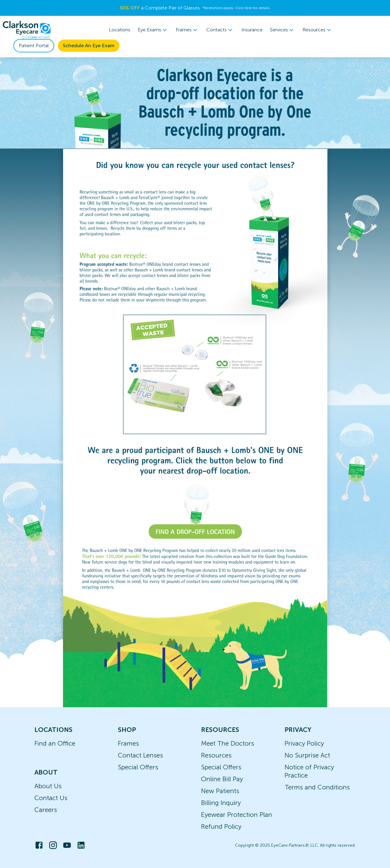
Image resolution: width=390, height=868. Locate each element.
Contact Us (51, 798)
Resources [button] (318, 30)
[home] (27, 30)
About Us (48, 786)
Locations (120, 30)
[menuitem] (153, 30)
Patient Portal (34, 46)
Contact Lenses (140, 755)
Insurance (252, 30)
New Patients (220, 791)
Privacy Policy (304, 743)
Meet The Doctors (228, 743)
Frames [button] (187, 30)
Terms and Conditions (317, 787)
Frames (128, 743)
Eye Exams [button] (153, 30)
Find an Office (55, 743)
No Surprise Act (307, 755)
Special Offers (138, 767)
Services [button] (283, 30)
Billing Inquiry (221, 803)
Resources (216, 755)
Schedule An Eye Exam (89, 46)
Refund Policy (221, 826)
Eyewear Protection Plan (237, 815)
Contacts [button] (220, 30)
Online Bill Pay (222, 779)
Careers (46, 810)
